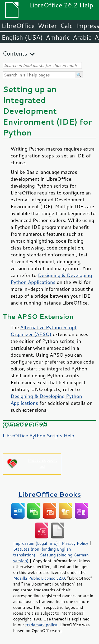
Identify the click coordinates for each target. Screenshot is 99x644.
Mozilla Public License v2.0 (39, 578)
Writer (47, 26)
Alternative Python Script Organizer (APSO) (44, 331)
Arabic (82, 37)
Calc (67, 26)
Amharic (58, 37)
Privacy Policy (75, 543)
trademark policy (41, 625)
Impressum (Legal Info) (36, 543)
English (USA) (22, 37)
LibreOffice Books (50, 494)
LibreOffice (18, 26)
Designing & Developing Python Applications (51, 279)
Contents (15, 53)
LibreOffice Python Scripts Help (38, 436)
